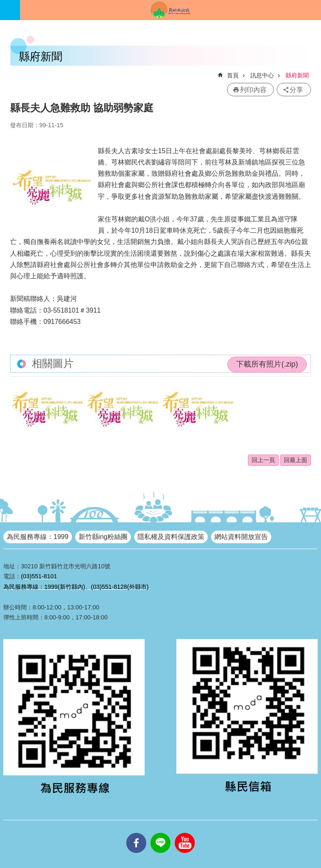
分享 (296, 90)
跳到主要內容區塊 (4, 4)
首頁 (233, 75)
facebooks (136, 833)
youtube (185, 833)
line (160, 833)
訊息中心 (262, 75)
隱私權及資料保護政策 (171, 537)
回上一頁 (263, 460)
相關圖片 (53, 363)
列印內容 (253, 90)
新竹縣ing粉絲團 (103, 537)
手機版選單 (10, 10)
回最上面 (296, 460)
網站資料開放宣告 (241, 537)
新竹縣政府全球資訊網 (171, 10)
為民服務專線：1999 (38, 537)
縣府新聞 (297, 75)
